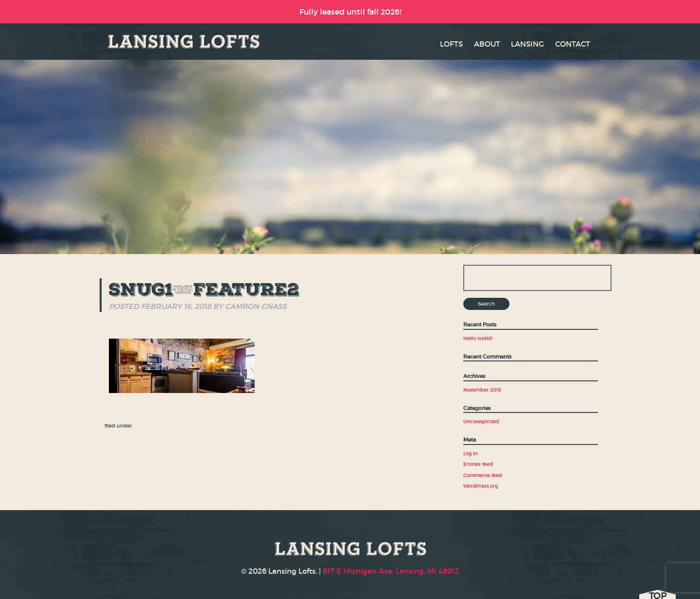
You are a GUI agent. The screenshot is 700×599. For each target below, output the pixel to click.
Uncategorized (481, 421)
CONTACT (573, 44)
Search (486, 304)
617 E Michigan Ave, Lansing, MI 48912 (391, 571)
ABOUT (487, 44)
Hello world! (478, 338)
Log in (471, 454)
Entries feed (478, 464)
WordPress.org (481, 486)
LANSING (527, 44)
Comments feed (483, 475)
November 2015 (482, 390)
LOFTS (451, 44)
